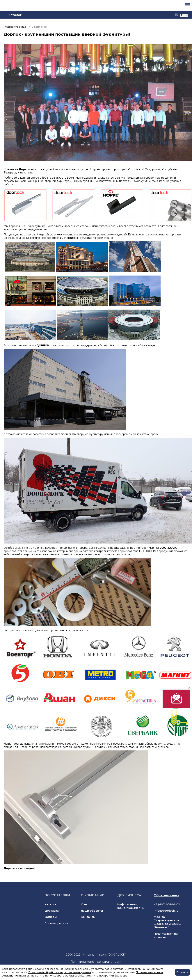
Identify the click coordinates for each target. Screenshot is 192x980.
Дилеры (51, 917)
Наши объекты (92, 911)
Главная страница (15, 27)
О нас (85, 904)
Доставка (52, 911)
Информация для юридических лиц (131, 906)
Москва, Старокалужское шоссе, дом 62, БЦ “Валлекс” (167, 922)
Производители (56, 923)
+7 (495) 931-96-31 (167, 904)
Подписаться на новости (166, 935)
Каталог (51, 904)
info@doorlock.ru (166, 911)
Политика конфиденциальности (96, 962)
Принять (182, 972)
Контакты (88, 917)
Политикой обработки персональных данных (60, 972)
